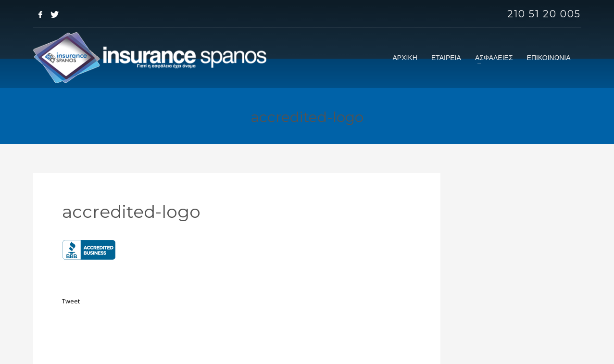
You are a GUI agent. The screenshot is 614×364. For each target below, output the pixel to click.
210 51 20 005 (544, 14)
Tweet (71, 301)
